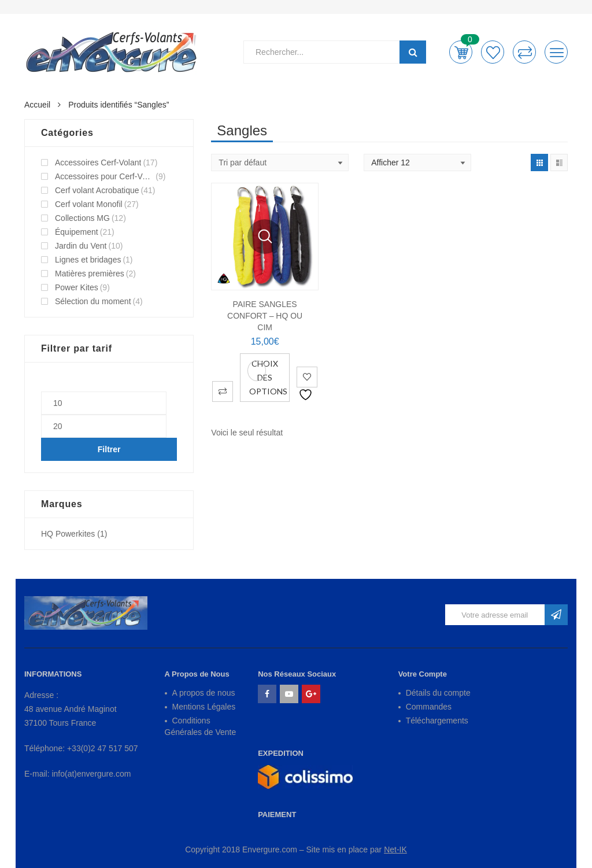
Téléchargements (437, 721)
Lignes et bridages (88, 260)
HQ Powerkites (68, 534)
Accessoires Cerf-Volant (98, 162)
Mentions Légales (204, 707)
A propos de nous (204, 693)
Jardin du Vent (81, 246)
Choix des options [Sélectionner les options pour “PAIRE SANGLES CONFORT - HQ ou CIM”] (268, 377)
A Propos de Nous (197, 674)
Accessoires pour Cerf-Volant (104, 176)
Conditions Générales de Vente (201, 726)
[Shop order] (280, 162)
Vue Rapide (265, 237)
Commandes (429, 707)
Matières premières (90, 274)
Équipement (77, 232)
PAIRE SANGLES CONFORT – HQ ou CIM (265, 316)
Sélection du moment (93, 301)
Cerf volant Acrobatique (97, 190)
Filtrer (109, 449)
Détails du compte (438, 693)
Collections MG (82, 218)
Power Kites (77, 287)
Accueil (37, 105)
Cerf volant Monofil (89, 204)
